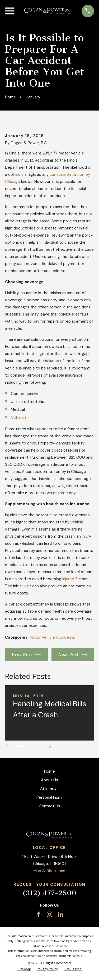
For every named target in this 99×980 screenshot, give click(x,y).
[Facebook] (38, 914)
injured (68, 579)
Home (49, 771)
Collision (18, 417)
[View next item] (50, 746)
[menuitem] (24, 969)
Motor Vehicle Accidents (52, 637)
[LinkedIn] (61, 914)
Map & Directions (49, 871)
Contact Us (49, 806)
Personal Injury (49, 797)
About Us (49, 780)
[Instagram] (49, 914)
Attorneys (49, 789)
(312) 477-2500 (49, 893)
